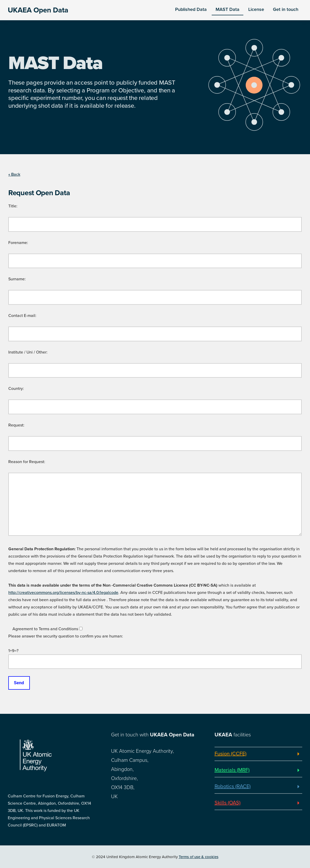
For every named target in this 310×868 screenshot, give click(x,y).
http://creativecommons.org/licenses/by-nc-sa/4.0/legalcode (63, 593)
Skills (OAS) (228, 803)
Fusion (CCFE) (230, 754)
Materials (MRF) (232, 770)
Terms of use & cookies (199, 857)
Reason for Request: (27, 462)
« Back (14, 174)
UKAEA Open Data (38, 10)
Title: (13, 206)
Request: (16, 425)
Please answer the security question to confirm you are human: (66, 636)
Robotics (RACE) (233, 786)
